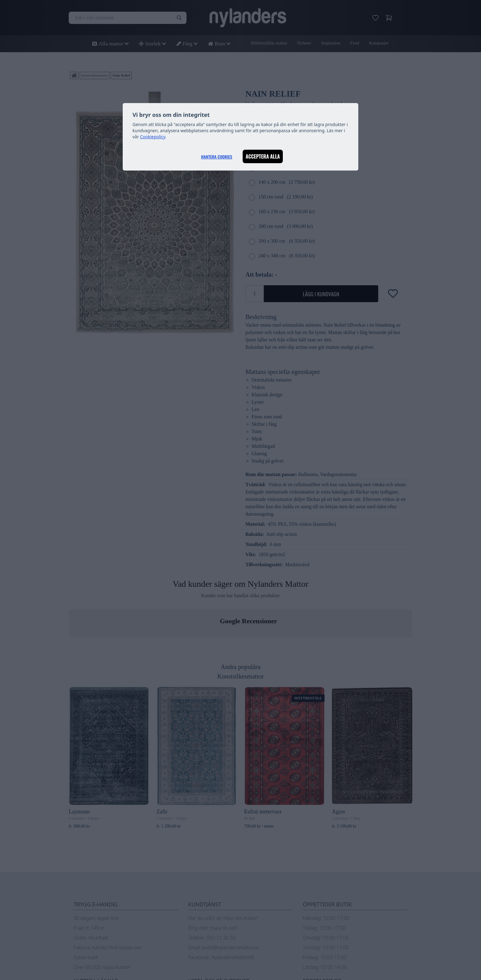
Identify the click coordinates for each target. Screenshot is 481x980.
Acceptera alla (263, 156)
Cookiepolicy (152, 137)
